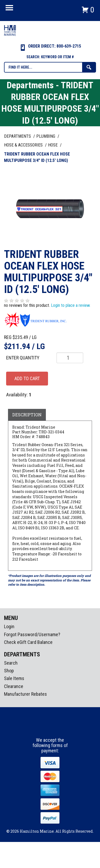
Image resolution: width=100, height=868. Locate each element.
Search (11, 663)
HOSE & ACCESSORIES (24, 145)
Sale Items (14, 678)
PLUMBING (46, 136)
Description (27, 415)
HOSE (53, 145)
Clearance (14, 686)
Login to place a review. (71, 305)
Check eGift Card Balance (28, 642)
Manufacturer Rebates (25, 694)
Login (9, 626)
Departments (18, 136)
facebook (41, 728)
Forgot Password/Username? (32, 634)
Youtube (60, 728)
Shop (9, 671)
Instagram (50, 728)
